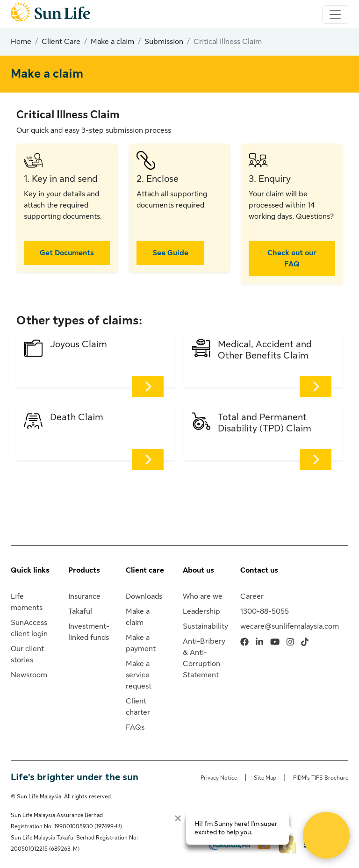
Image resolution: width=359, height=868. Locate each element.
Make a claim (112, 42)
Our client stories (27, 654)
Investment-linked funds (89, 632)
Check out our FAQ (292, 258)
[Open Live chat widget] (326, 835)
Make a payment (141, 643)
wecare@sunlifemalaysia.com (290, 626)
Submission (164, 42)
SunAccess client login (29, 628)
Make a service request (139, 675)
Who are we (203, 596)
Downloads (144, 596)
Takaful (80, 611)
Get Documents (67, 253)
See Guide (170, 253)
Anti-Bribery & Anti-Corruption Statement (204, 658)
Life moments (27, 602)
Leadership (201, 611)
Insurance (84, 596)
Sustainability (205, 626)
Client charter (138, 707)
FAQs (135, 727)
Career (252, 596)
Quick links (30, 570)
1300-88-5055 (265, 611)
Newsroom (29, 675)
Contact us (259, 570)
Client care (145, 570)
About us (198, 570)
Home (21, 42)
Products (84, 570)
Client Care (61, 42)
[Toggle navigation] (335, 14)
